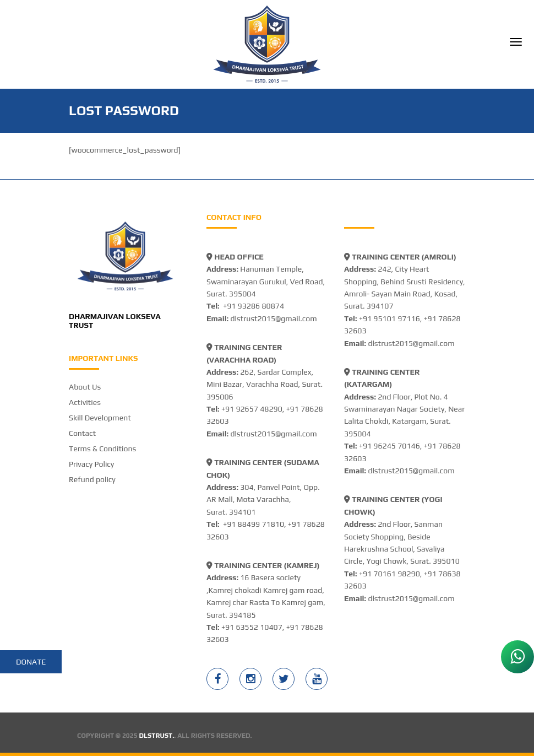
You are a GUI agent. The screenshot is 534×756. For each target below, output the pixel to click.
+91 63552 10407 (252, 627)
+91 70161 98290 (389, 574)
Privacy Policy (91, 464)
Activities (85, 402)
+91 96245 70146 (389, 446)
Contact (82, 433)
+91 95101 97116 (389, 318)
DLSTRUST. (157, 736)
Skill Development (100, 418)
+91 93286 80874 (254, 306)
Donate (31, 662)
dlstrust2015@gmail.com (273, 318)
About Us (85, 387)
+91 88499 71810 (254, 524)
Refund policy (92, 479)
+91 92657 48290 (252, 409)
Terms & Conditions (102, 449)
